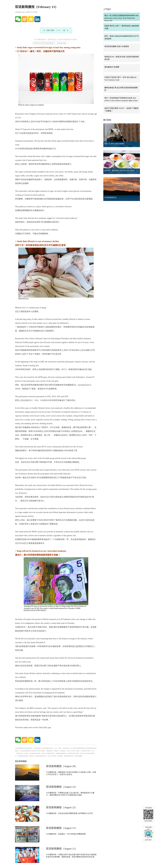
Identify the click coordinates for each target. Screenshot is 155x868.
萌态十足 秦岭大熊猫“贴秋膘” (114, 144)
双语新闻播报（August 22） (62, 807)
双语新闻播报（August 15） (62, 828)
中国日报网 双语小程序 (148, 834)
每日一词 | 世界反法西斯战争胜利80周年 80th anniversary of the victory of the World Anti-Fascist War (121, 18)
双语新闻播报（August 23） (62, 787)
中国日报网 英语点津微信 (148, 814)
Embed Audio (62, 43)
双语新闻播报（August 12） (62, 849)
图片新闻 (107, 120)
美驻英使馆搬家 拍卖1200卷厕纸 (117, 46)
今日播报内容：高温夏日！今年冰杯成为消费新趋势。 (67, 834)
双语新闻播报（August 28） (62, 766)
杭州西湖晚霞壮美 (110, 197)
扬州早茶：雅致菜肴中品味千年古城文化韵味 (119, 171)
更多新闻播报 (21, 761)
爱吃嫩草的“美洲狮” (112, 67)
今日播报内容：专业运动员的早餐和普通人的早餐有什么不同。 (70, 813)
